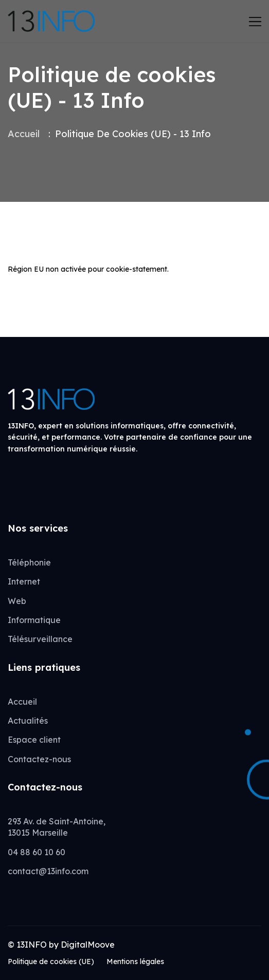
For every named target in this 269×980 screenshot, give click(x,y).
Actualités (28, 721)
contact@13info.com (48, 871)
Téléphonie (29, 562)
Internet (24, 581)
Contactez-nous (39, 759)
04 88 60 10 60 (37, 852)
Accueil (24, 134)
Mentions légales (135, 962)
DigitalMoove (88, 945)
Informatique (34, 620)
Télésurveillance (40, 639)
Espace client (34, 740)
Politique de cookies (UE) (51, 962)
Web (17, 601)
